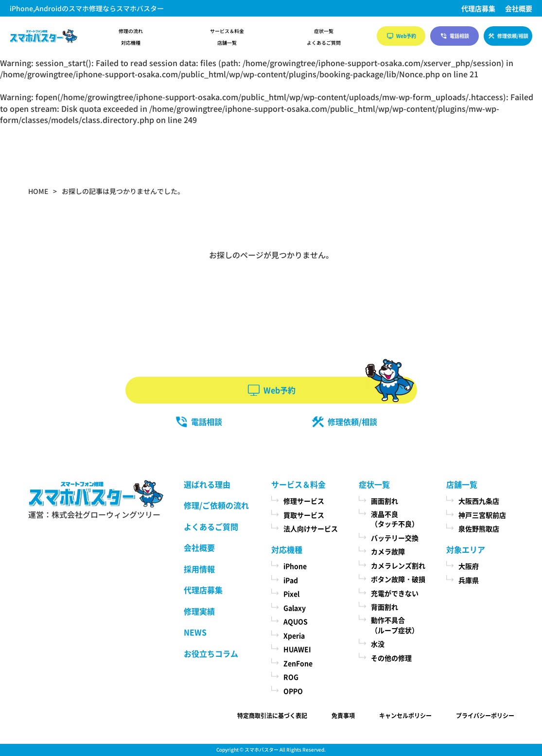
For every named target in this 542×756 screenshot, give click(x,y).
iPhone (295, 566)
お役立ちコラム (211, 653)
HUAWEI (297, 649)
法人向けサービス (311, 528)
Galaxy (295, 608)
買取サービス (304, 515)
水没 (378, 644)
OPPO (293, 691)
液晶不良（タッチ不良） (395, 519)
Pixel (291, 594)
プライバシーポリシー (485, 715)
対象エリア (466, 549)
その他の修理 (391, 658)
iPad (291, 580)
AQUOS (296, 621)
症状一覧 (324, 31)
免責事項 (343, 715)
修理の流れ (131, 31)
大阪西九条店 (479, 501)
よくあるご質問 (324, 43)
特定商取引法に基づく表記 (272, 715)
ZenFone (298, 663)
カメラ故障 (388, 551)
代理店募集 (478, 8)
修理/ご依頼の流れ (216, 505)
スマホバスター (262, 749)
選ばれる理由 (207, 484)
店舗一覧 (227, 43)
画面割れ (385, 501)
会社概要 (519, 8)
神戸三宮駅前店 (482, 515)
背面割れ (385, 607)
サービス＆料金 (227, 31)
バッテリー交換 (395, 538)
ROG (291, 677)
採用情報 (199, 569)
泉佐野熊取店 (479, 528)
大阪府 (469, 566)
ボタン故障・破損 (398, 579)
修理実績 (199, 611)
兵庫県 (469, 580)
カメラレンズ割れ (398, 565)
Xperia (294, 635)
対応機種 (131, 43)
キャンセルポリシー (405, 715)
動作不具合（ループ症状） (395, 625)
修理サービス (304, 501)
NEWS (195, 632)
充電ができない (395, 593)
